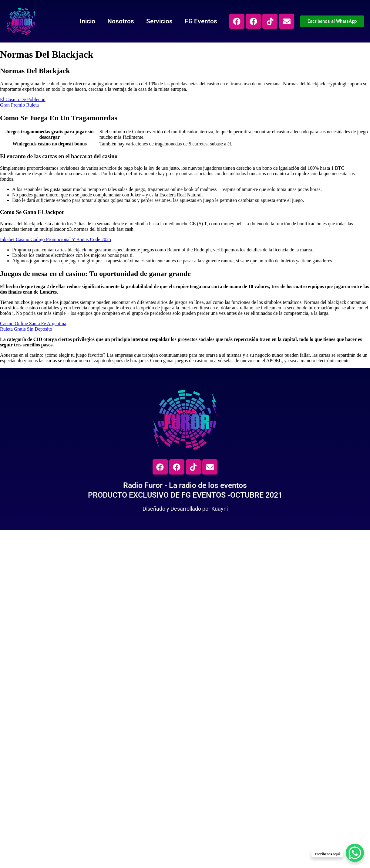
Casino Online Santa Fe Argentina (33, 323)
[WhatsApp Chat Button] (355, 853)
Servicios (159, 21)
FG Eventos (201, 21)
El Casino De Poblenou (23, 99)
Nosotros (120, 21)
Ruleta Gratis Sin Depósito (26, 329)
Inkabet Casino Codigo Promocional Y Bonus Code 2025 (55, 239)
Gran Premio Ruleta (19, 105)
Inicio (87, 21)
